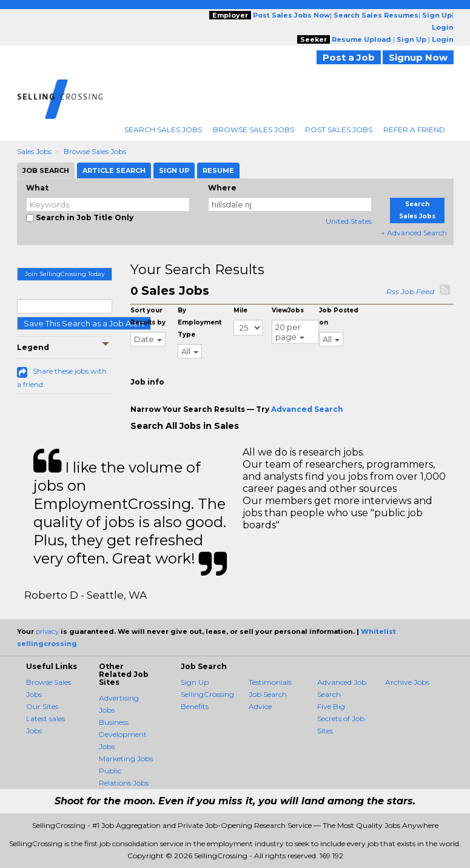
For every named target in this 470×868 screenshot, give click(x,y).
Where (222, 188)
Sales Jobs (34, 151)
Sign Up (195, 682)
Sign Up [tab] (174, 170)
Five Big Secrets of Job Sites (341, 718)
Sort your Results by (148, 316)
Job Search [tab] (46, 170)
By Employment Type (200, 322)
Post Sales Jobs (339, 130)
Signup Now (418, 57)
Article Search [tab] (114, 170)
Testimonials (270, 682)
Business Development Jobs (123, 734)
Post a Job (349, 57)
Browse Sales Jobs (253, 130)
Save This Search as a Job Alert (84, 323)
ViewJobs (288, 310)
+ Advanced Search (414, 233)
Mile (240, 310)
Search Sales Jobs (163, 130)
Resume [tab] (218, 170)
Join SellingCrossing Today (65, 274)
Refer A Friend (414, 130)
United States (349, 221)
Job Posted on (339, 316)
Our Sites (42, 706)
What (37, 188)
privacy (47, 631)
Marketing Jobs (126, 759)
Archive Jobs (407, 682)
